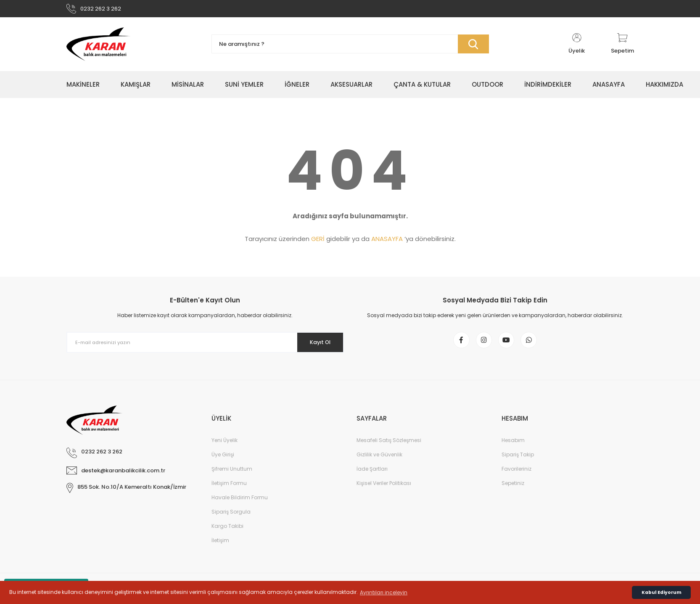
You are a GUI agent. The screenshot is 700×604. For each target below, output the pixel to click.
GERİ (318, 242)
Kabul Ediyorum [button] (662, 592)
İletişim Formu (229, 491)
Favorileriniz (516, 477)
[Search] (350, 47)
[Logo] (98, 47)
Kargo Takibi (227, 534)
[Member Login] (577, 47)
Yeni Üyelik (225, 448)
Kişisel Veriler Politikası (384, 491)
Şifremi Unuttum (232, 477)
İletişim (220, 548)
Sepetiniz (513, 491)
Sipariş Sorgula (231, 520)
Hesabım (513, 448)
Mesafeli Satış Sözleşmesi (389, 448)
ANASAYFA (387, 242)
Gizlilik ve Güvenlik (379, 462)
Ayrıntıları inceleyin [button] (384, 592)
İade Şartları (372, 477)
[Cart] (622, 47)
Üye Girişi (223, 462)
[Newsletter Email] (205, 346)
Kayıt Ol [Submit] (316, 345)
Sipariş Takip (518, 462)
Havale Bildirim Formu (240, 505)
